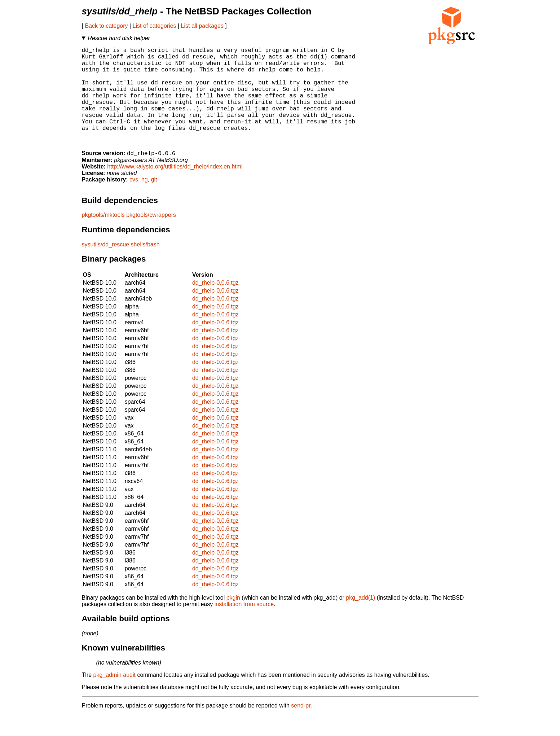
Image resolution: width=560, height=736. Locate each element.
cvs (134, 201)
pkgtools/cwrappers (151, 236)
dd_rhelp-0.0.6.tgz (215, 304)
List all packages (202, 26)
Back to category (106, 26)
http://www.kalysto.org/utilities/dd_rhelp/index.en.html (175, 188)
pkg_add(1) (360, 619)
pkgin (233, 619)
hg (145, 201)
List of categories (155, 26)
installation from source (244, 625)
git (154, 201)
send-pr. (301, 727)
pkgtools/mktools (103, 236)
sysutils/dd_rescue (106, 266)
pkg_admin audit (114, 696)
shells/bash (145, 266)
